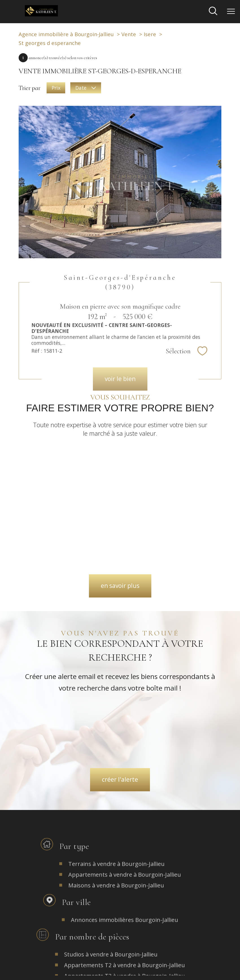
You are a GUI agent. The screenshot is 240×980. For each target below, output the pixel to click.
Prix (56, 88)
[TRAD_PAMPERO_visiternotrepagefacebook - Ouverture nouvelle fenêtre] (93, 882)
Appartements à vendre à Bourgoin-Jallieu (125, 740)
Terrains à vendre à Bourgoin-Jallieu (116, 729)
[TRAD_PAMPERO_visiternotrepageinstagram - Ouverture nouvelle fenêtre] (120, 882)
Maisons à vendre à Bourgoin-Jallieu (116, 751)
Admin (127, 967)
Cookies (193, 967)
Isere (150, 34)
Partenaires (146, 967)
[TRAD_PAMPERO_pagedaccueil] (41, 14)
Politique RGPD (171, 967)
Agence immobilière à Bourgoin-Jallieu (66, 34)
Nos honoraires (53, 967)
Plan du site (79, 967)
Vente (129, 34)
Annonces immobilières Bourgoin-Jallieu (125, 785)
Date (86, 88)
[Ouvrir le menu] (231, 12)
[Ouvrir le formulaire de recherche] (213, 11)
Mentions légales (105, 967)
